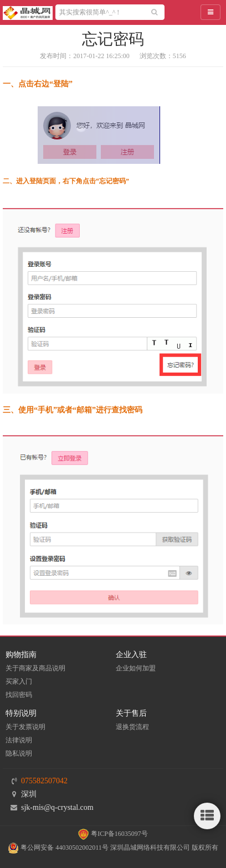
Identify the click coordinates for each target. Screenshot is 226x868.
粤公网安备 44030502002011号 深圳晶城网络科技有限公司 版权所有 (113, 848)
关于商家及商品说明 (35, 668)
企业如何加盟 (136, 668)
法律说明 (19, 740)
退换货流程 (132, 727)
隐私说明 (19, 753)
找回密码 (19, 695)
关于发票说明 (25, 727)
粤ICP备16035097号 (113, 834)
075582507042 (44, 781)
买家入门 (19, 681)
